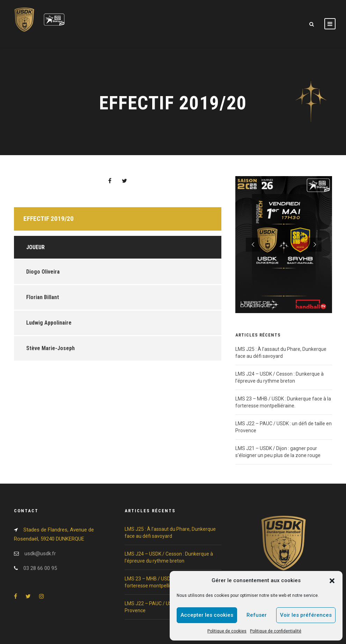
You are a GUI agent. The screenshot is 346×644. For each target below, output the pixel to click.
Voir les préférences (306, 615)
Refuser (257, 615)
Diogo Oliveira (43, 272)
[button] (332, 581)
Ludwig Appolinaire (49, 323)
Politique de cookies (227, 631)
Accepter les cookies (207, 615)
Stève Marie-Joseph (50, 348)
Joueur (35, 247)
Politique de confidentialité (276, 631)
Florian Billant (43, 297)
